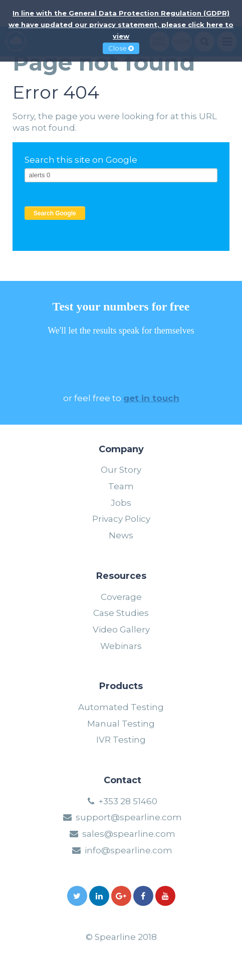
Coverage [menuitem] (121, 597)
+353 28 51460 (128, 801)
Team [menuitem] (121, 486)
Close (121, 48)
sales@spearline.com (129, 834)
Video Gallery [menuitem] (121, 629)
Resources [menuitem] (121, 576)
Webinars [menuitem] (121, 646)
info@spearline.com (129, 850)
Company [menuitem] (121, 450)
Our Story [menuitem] (121, 470)
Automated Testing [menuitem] (121, 707)
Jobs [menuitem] (121, 503)
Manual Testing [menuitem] (121, 724)
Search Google (55, 213)
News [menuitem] (121, 535)
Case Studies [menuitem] (121, 613)
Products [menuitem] (121, 687)
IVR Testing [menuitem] (121, 740)
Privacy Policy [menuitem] (121, 519)
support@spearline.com (129, 817)
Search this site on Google (81, 160)
